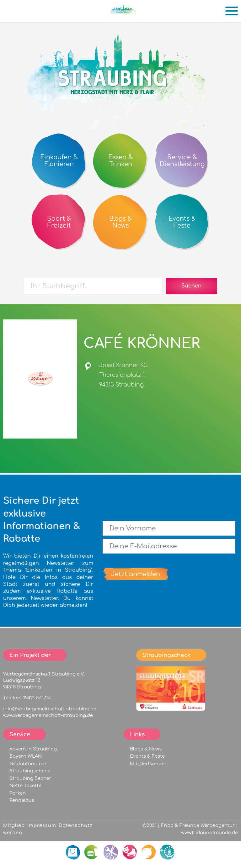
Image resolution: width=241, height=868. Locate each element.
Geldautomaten (28, 764)
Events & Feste (147, 756)
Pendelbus (22, 800)
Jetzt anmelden (136, 574)
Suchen (191, 286)
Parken (18, 793)
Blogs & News (146, 749)
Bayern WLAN (26, 756)
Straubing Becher (30, 778)
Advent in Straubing (33, 749)
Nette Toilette (25, 786)
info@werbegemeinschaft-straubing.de (50, 709)
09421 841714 (37, 698)
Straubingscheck (30, 771)
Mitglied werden (149, 764)
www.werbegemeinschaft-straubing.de (48, 715)
